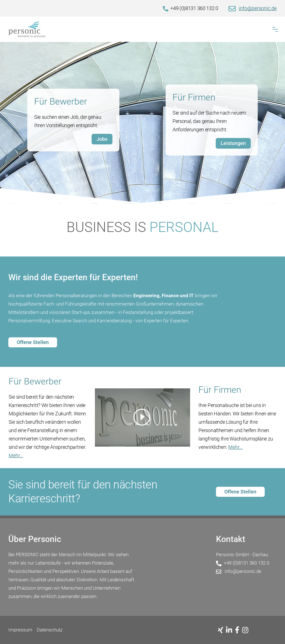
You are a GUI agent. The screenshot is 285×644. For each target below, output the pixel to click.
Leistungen (233, 143)
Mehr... (16, 455)
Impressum (20, 630)
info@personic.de (258, 8)
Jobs (102, 139)
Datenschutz (50, 630)
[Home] (142, 29)
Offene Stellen (33, 342)
